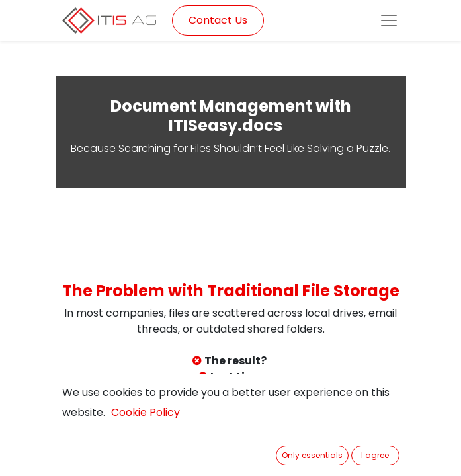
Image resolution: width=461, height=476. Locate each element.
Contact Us (218, 20)
